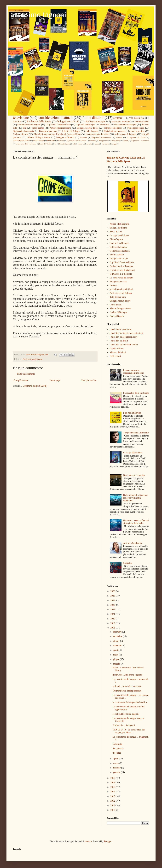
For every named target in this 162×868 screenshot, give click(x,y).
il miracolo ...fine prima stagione (127, 675)
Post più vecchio (89, 380)
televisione (21, 118)
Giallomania (115, 141)
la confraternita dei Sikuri (121, 289)
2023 (113, 605)
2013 (113, 796)
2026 (113, 591)
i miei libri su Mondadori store (124, 337)
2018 (113, 628)
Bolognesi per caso (48, 131)
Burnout (114, 285)
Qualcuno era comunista (134, 475)
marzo (116, 763)
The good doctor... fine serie (136, 433)
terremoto (105, 144)
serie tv (81, 144)
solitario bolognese (113, 128)
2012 (113, 801)
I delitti (126, 141)
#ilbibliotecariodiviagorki (29, 125)
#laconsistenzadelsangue (125, 125)
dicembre (118, 632)
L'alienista (117, 744)
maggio (117, 664)
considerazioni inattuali (56, 118)
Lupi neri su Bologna (85, 125)
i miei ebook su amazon (121, 329)
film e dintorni (93, 118)
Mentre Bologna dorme (39, 137)
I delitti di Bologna (71, 131)
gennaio (117, 772)
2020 (113, 619)
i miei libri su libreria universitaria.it (126, 333)
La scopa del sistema (133, 453)
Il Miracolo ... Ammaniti (124, 725)
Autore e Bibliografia (120, 224)
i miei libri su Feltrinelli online (124, 345)
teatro (97, 144)
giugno (116, 659)
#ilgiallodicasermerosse (114, 131)
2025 (113, 596)
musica (17, 121)
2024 (113, 600)
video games (38, 128)
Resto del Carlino (46, 144)
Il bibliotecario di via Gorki (122, 270)
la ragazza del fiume (136, 138)
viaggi (114, 144)
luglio (116, 655)
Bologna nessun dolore (88, 128)
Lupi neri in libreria (132, 413)
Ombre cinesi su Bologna (121, 266)
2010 (113, 810)
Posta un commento (26, 374)
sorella (89, 144)
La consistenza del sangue (122, 278)
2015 (113, 787)
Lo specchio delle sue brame (26, 144)
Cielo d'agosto (116, 239)
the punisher (118, 748)
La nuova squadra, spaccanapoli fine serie (133, 372)
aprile (116, 759)
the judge (117, 753)
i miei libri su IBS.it (119, 341)
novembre (118, 636)
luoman (88, 841)
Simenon (92, 141)
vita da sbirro (137, 118)
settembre (118, 646)
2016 (113, 783)
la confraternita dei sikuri (98, 134)
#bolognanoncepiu (95, 121)
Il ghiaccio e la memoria (140, 141)
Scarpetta (127, 563)
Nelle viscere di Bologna (121, 293)
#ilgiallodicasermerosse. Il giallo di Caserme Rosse (57, 134)
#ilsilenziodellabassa (21, 141)
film (24, 128)
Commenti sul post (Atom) (35, 386)
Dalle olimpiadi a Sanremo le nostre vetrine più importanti (135, 498)
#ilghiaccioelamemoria (23, 131)
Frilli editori (115, 356)
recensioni (105, 125)
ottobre (117, 641)
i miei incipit (38, 141)
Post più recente (21, 380)
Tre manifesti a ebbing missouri (127, 691)
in (56, 144)
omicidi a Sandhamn (132, 543)
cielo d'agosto (92, 131)
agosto (116, 650)
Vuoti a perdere (117, 255)
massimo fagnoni (40, 14)
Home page (55, 380)
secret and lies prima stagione (126, 714)
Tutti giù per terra (118, 297)
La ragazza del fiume (119, 235)
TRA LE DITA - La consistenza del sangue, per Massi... (129, 731)
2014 (113, 792)
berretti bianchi (142, 122)
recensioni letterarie (121, 122)
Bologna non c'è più (119, 258)
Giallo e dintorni (21, 134)
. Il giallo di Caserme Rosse (58, 125)
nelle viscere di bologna (126, 134)
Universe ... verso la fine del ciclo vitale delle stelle (136, 522)
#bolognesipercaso (136, 128)
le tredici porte (65, 144)
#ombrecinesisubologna (60, 128)
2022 (113, 610)
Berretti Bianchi (117, 316)
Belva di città (116, 232)
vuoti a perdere (137, 131)
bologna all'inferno (65, 137)
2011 (113, 805)
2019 (113, 623)
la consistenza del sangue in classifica (130, 702)
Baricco (61, 141)
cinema (119, 138)
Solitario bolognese (119, 247)
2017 (113, 778)
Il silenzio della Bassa (39, 121)
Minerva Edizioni (118, 352)
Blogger (108, 841)
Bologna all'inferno (119, 228)
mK (74, 144)
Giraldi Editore (117, 349)
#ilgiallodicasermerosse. (101, 138)
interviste (51, 141)
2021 (113, 614)
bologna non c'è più (68, 121)
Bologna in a (103, 141)
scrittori (118, 118)
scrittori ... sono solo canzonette (127, 686)
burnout (84, 138)
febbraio (117, 768)
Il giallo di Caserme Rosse (76, 141)
